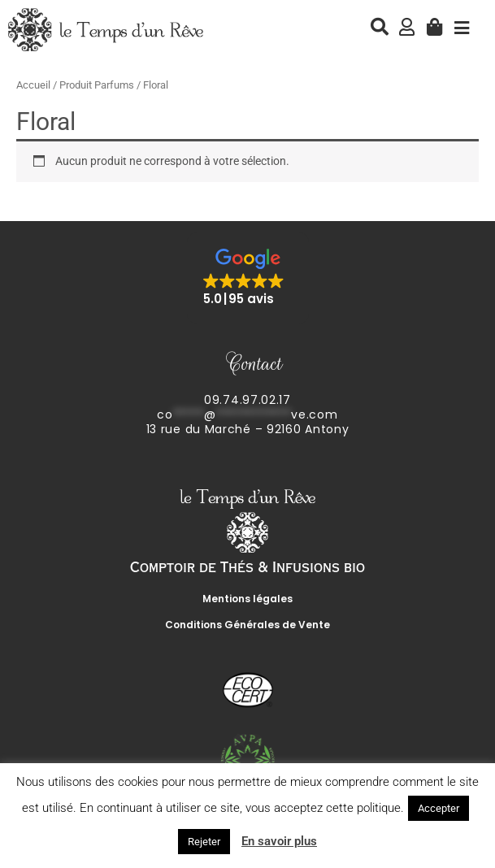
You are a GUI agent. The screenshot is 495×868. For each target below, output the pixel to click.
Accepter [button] (439, 808)
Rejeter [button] (204, 842)
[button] (248, 278)
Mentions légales (247, 599)
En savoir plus (279, 841)
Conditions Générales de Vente (247, 625)
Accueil (33, 85)
